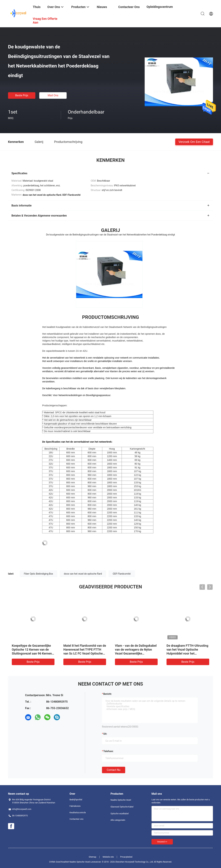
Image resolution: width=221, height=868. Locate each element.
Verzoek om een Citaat (194, 142)
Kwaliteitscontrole (78, 813)
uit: (105, 734)
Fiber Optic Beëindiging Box (39, 574)
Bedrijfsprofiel (76, 800)
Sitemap (93, 857)
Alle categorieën (118, 820)
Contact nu (114, 770)
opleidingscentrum (160, 7)
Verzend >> (162, 842)
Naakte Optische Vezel (121, 800)
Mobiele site (108, 857)
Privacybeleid (126, 857)
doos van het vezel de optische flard (83, 574)
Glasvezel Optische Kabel (122, 807)
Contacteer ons (76, 819)
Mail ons (53, 95)
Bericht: (108, 694)
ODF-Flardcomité (122, 574)
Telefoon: (108, 751)
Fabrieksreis (75, 806)
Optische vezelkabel (120, 814)
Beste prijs (22, 95)
